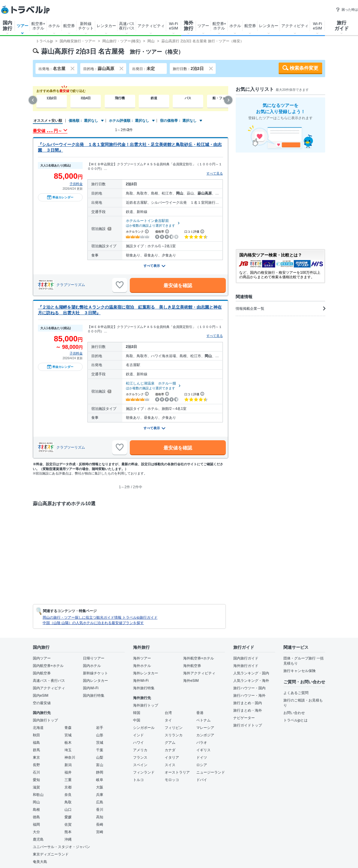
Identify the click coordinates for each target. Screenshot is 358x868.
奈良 (68, 795)
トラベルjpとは (295, 720)
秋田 (36, 735)
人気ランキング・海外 (251, 681)
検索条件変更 (304, 68)
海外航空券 (192, 666)
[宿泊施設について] (109, 229)
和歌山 (38, 795)
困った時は (347, 10)
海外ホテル (142, 666)
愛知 (36, 780)
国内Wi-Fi (91, 688)
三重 (68, 780)
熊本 (68, 832)
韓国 (137, 713)
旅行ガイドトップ (248, 725)
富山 (100, 765)
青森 (68, 728)
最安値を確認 (178, 286)
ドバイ (202, 780)
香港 (200, 713)
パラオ (202, 743)
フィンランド (144, 772)
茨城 (100, 743)
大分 (36, 832)
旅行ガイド (342, 26)
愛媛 (68, 817)
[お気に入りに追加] (120, 285)
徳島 (36, 817)
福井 (68, 772)
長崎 (100, 825)
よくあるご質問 (296, 693)
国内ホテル (92, 666)
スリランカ (174, 735)
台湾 (168, 713)
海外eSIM (191, 681)
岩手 (100, 728)
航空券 (69, 26)
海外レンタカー (146, 673)
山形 (100, 735)
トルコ (138, 780)
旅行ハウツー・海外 (249, 696)
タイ (168, 720)
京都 (68, 787)
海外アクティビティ (199, 673)
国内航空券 (42, 673)
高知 (100, 817)
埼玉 (68, 750)
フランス (140, 757)
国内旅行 (7, 26)
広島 (100, 802)
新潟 (68, 765)
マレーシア (205, 728)
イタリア (172, 757)
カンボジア (205, 735)
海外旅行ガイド (246, 666)
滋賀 (36, 787)
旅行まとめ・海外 (248, 710)
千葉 (100, 750)
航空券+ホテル (38, 26)
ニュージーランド (211, 772)
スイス (170, 765)
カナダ (170, 750)
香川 (100, 810)
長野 (36, 765)
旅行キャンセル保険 (300, 671)
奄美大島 (40, 862)
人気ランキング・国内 (251, 673)
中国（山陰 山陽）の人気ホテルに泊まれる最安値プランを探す (93, 623)
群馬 (36, 750)
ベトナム (203, 720)
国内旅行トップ (45, 720)
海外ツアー (142, 658)
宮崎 (100, 832)
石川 (36, 772)
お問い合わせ (294, 713)
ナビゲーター (244, 718)
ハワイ (138, 743)
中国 (137, 720)
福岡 (36, 825)
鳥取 (68, 802)
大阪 (100, 787)
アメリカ (140, 750)
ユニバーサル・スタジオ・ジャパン (61, 847)
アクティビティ (151, 26)
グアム (170, 743)
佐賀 (68, 825)
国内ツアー (42, 658)
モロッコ (172, 780)
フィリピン (174, 728)
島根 (36, 810)
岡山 (36, 802)
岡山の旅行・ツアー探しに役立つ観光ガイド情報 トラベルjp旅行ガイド (100, 617)
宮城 (68, 735)
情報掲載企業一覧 (280, 309)
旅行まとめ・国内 (248, 703)
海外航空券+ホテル (199, 658)
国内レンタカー (95, 681)
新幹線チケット (86, 26)
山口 (68, 810)
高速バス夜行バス (127, 26)
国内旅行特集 (94, 696)
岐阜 (100, 780)
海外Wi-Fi (141, 681)
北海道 (38, 728)
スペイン (140, 765)
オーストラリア (177, 772)
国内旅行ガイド (246, 658)
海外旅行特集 (144, 688)
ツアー (23, 26)
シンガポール (144, 728)
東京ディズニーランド (51, 854)
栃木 (68, 743)
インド (138, 735)
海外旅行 (189, 26)
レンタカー (106, 26)
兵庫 (100, 795)
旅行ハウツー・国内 (249, 688)
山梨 (100, 757)
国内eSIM (41, 696)
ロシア (202, 765)
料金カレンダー (60, 197)
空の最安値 (42, 703)
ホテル (54, 26)
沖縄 (68, 839)
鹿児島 (38, 839)
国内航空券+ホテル (48, 666)
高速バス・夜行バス (49, 681)
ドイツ (202, 757)
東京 (36, 757)
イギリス (203, 750)
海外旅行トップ (146, 705)
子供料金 (76, 184)
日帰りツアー (94, 658)
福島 (36, 743)
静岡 (100, 772)
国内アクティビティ (49, 688)
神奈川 (70, 757)
